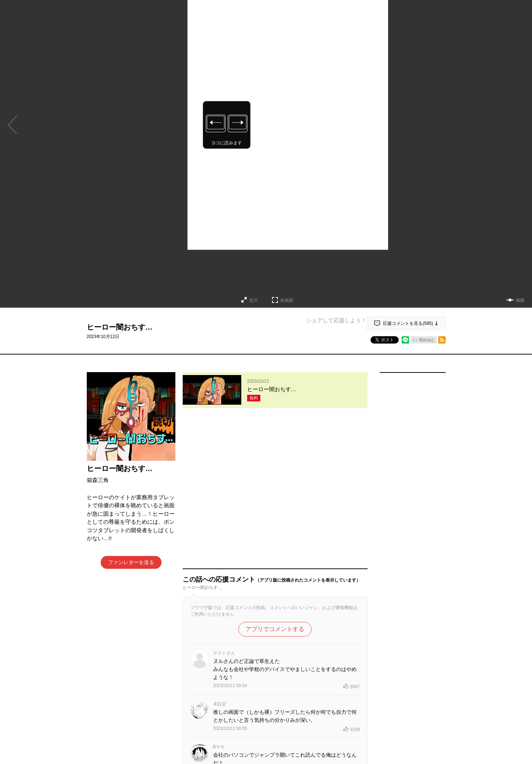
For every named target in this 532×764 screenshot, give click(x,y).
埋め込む (427, 340)
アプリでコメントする (275, 483)
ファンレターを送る (131, 562)
